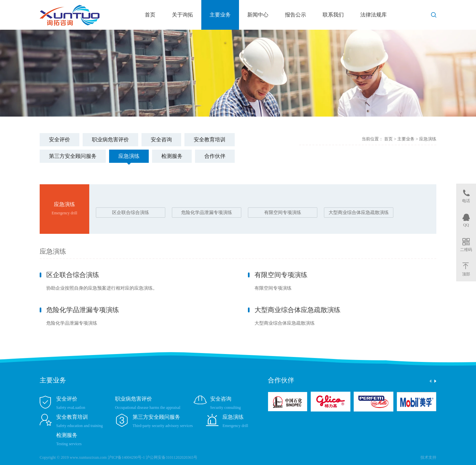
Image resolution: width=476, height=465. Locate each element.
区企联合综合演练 (131, 213)
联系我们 (333, 15)
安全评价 (59, 140)
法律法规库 (374, 15)
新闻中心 (258, 15)
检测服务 (172, 156)
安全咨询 (161, 140)
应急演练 (129, 156)
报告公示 (296, 15)
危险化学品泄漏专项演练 (207, 213)
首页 (150, 15)
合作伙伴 (215, 156)
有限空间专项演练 (283, 213)
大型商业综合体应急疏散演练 (359, 213)
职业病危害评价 (110, 140)
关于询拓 (182, 15)
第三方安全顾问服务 (73, 156)
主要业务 (220, 15)
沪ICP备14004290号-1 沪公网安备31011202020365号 (153, 457)
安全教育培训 (210, 140)
